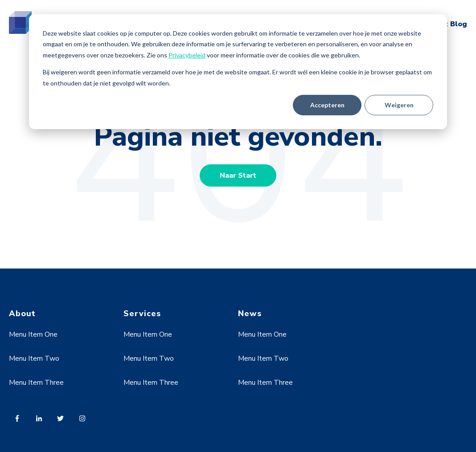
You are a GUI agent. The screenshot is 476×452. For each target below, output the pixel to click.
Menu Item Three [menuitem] (36, 383)
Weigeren (399, 105)
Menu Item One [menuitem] (33, 334)
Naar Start (238, 175)
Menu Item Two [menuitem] (34, 358)
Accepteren (327, 105)
